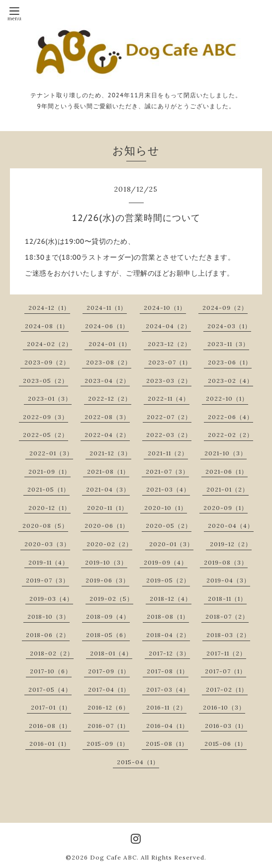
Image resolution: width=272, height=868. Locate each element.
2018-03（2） (228, 635)
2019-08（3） (226, 562)
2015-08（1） (167, 744)
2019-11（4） (48, 562)
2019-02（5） (111, 599)
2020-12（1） (49, 508)
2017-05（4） (50, 689)
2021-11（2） (168, 453)
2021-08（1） (108, 471)
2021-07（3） (167, 471)
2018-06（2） (48, 635)
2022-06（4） (230, 417)
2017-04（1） (109, 689)
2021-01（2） (227, 489)
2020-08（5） (45, 526)
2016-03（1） (226, 726)
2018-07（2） (227, 616)
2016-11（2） (166, 707)
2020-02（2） (109, 544)
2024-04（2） (168, 326)
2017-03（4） (168, 689)
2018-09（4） (108, 616)
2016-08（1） (50, 726)
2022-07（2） (169, 417)
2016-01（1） (50, 744)
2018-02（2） (52, 653)
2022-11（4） (169, 398)
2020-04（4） (231, 526)
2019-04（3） (228, 580)
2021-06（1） (227, 471)
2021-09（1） (49, 471)
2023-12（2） (169, 344)
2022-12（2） (110, 398)
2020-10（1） (166, 508)
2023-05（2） (45, 381)
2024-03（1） (229, 326)
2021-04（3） (108, 489)
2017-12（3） (169, 653)
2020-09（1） (226, 508)
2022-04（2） (107, 435)
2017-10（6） (51, 671)
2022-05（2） (45, 435)
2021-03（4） (168, 489)
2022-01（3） (51, 453)
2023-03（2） (169, 381)
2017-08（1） (168, 671)
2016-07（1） (108, 726)
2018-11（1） (227, 599)
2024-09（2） (225, 308)
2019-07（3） (47, 580)
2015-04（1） (138, 762)
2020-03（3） (47, 544)
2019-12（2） (231, 544)
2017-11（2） (226, 653)
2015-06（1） (226, 744)
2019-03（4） (51, 599)
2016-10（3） (224, 707)
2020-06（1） (107, 526)
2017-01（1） (51, 707)
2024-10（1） (165, 308)
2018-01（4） (111, 653)
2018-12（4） (171, 599)
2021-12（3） (110, 453)
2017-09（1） (109, 671)
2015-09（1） (108, 744)
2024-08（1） (47, 326)
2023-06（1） (230, 362)
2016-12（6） (108, 707)
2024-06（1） (107, 326)
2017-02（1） (227, 689)
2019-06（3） (107, 580)
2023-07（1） (170, 362)
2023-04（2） (107, 381)
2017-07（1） (226, 671)
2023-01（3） (50, 398)
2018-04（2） (168, 635)
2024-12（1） (49, 308)
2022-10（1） (227, 398)
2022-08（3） (107, 417)
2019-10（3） (106, 562)
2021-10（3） (226, 453)
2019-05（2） (168, 580)
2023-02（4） (230, 381)
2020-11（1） (107, 508)
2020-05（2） (169, 526)
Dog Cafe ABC (113, 857)
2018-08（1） (168, 616)
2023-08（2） (109, 362)
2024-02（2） (49, 344)
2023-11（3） (228, 344)
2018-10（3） (48, 616)
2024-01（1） (110, 344)
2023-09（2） (47, 362)
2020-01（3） (171, 544)
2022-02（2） (230, 435)
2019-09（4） (166, 562)
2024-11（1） (107, 308)
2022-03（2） (169, 435)
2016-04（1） (167, 726)
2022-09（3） (45, 417)
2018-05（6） (108, 635)
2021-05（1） (48, 489)
